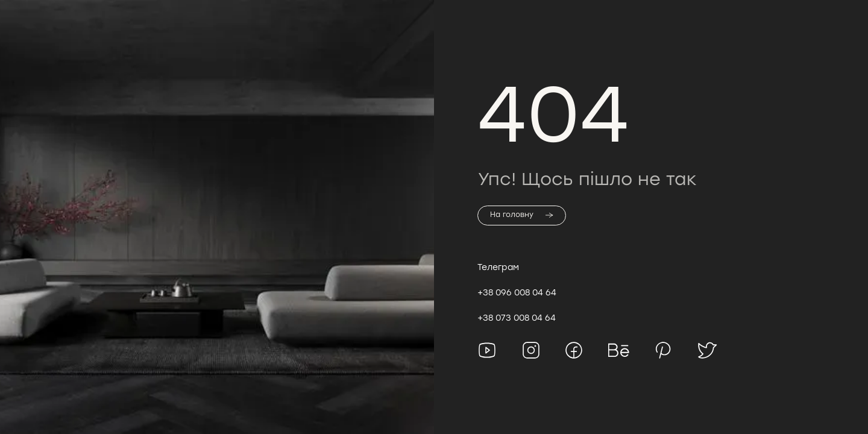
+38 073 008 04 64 (517, 318)
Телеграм (498, 267)
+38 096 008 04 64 (517, 292)
